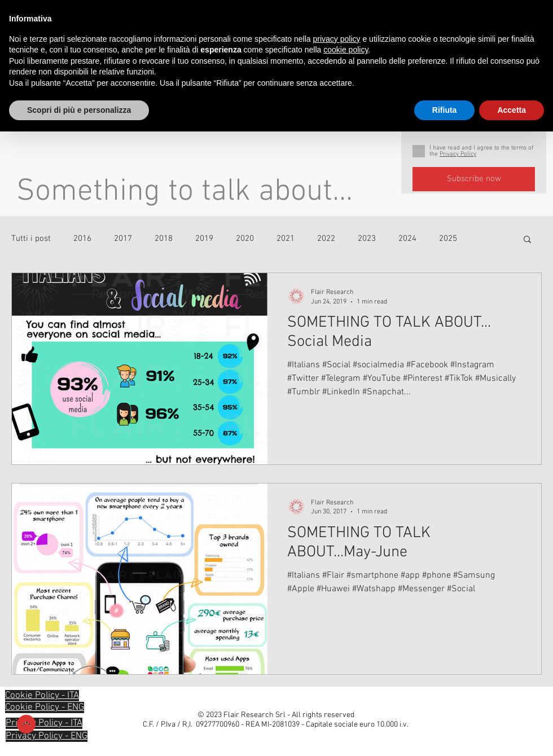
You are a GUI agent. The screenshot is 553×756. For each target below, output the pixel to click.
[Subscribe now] (474, 179)
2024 (407, 239)
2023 (367, 239)
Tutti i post (31, 239)
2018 (164, 239)
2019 (204, 239)
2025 (448, 239)
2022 (326, 239)
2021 (286, 239)
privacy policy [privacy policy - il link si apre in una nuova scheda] (337, 39)
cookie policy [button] (346, 50)
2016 (82, 239)
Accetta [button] (512, 110)
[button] (527, 240)
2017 (123, 239)
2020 (245, 239)
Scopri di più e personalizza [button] (79, 110)
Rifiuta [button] (445, 110)
